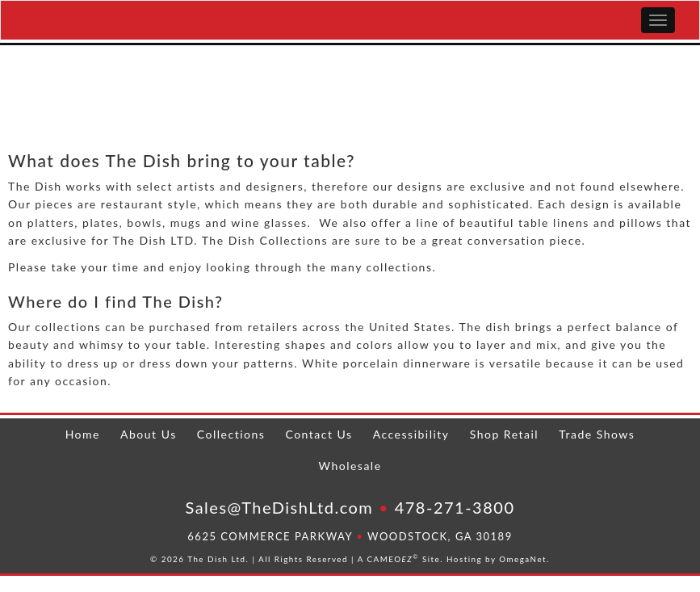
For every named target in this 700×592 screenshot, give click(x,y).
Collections (231, 434)
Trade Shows (597, 434)
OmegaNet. (524, 559)
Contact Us (319, 434)
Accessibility (411, 434)
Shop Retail (504, 434)
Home (83, 434)
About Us (149, 434)
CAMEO (392, 559)
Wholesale (350, 466)
